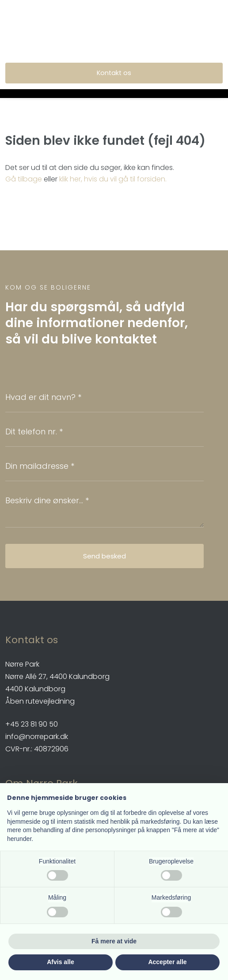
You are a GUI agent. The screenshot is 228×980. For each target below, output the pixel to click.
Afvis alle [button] (60, 962)
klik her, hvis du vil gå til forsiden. (113, 179)
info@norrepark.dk (37, 737)
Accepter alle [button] (167, 962)
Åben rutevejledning (40, 701)
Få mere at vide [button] (114, 941)
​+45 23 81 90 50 (32, 724)
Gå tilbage (24, 179)
